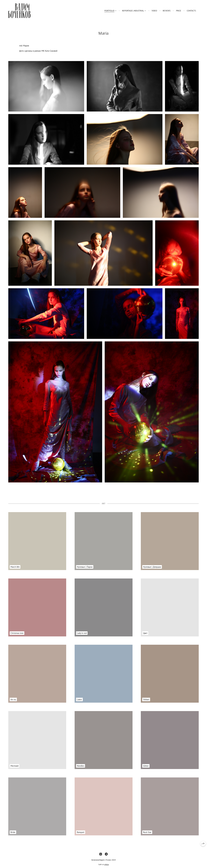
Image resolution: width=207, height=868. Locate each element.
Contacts (191, 11)
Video (154, 11)
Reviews (167, 11)
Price (179, 11)
